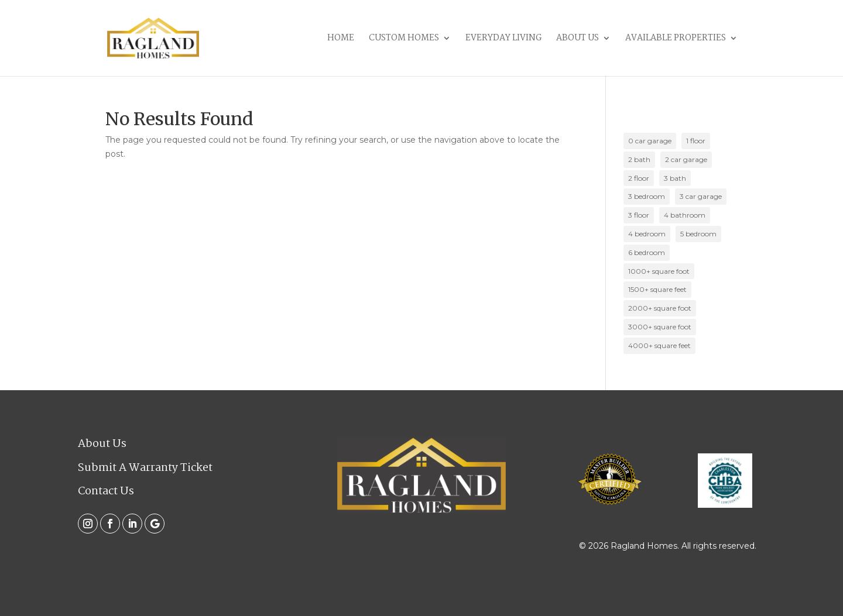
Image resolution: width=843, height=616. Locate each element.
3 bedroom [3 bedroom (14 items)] (647, 196)
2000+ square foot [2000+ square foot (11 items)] (660, 308)
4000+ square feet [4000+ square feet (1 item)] (659, 345)
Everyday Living (503, 39)
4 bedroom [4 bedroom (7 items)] (647, 234)
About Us (578, 39)
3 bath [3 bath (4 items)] (675, 178)
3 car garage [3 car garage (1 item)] (701, 196)
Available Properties (676, 39)
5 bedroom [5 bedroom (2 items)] (698, 234)
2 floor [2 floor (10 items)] (639, 178)
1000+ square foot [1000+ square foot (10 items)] (659, 271)
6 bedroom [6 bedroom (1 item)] (647, 252)
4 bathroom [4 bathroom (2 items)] (685, 215)
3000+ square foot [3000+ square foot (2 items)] (660, 327)
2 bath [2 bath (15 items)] (639, 159)
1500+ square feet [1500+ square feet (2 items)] (657, 289)
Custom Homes (404, 39)
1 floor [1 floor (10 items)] (696, 141)
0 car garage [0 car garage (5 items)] (650, 141)
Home (341, 39)
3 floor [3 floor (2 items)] (639, 215)
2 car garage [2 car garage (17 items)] (686, 159)
